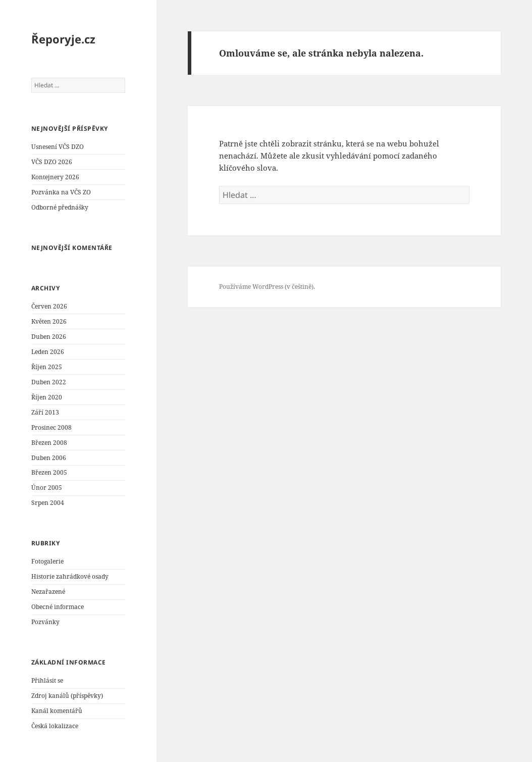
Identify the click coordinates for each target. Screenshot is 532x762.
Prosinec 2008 (51, 427)
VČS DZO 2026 (52, 162)
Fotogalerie (47, 561)
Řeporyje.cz (63, 39)
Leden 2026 (48, 352)
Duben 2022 (49, 382)
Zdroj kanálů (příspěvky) (67, 696)
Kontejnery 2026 (55, 177)
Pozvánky (45, 622)
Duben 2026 (49, 337)
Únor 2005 (47, 488)
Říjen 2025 (47, 367)
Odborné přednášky (60, 207)
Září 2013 (45, 412)
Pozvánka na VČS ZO (61, 192)
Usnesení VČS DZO (58, 147)
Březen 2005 (49, 472)
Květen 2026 (49, 321)
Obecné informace (58, 607)
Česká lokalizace (55, 726)
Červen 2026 (49, 306)
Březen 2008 (49, 443)
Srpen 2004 (48, 503)
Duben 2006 (49, 458)
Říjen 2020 (47, 397)
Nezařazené (48, 592)
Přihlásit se (47, 680)
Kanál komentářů (57, 711)
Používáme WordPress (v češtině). (267, 287)
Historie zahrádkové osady (70, 576)
